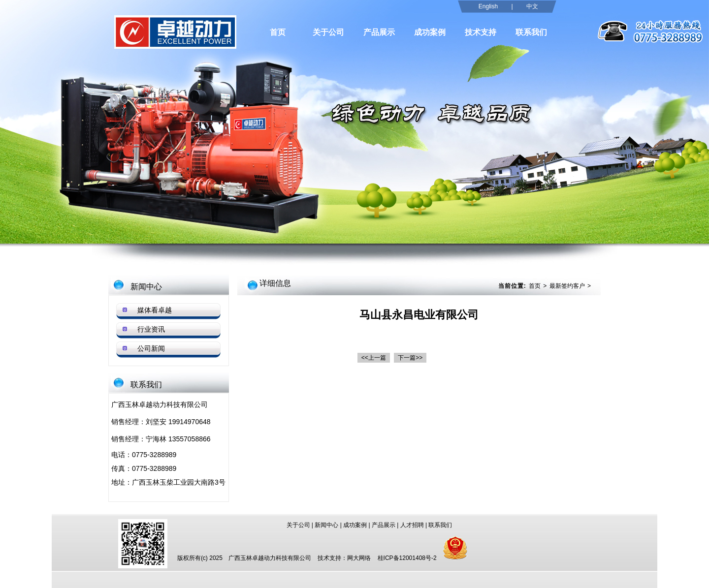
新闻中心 (326, 525)
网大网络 (359, 558)
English (488, 6)
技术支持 (481, 32)
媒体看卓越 (155, 310)
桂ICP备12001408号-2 (407, 558)
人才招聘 (412, 525)
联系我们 (531, 32)
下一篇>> (410, 358)
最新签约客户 (567, 286)
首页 (278, 32)
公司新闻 (151, 348)
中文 (532, 6)
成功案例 (430, 32)
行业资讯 (151, 329)
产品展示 (379, 32)
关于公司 (328, 32)
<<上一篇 (374, 358)
